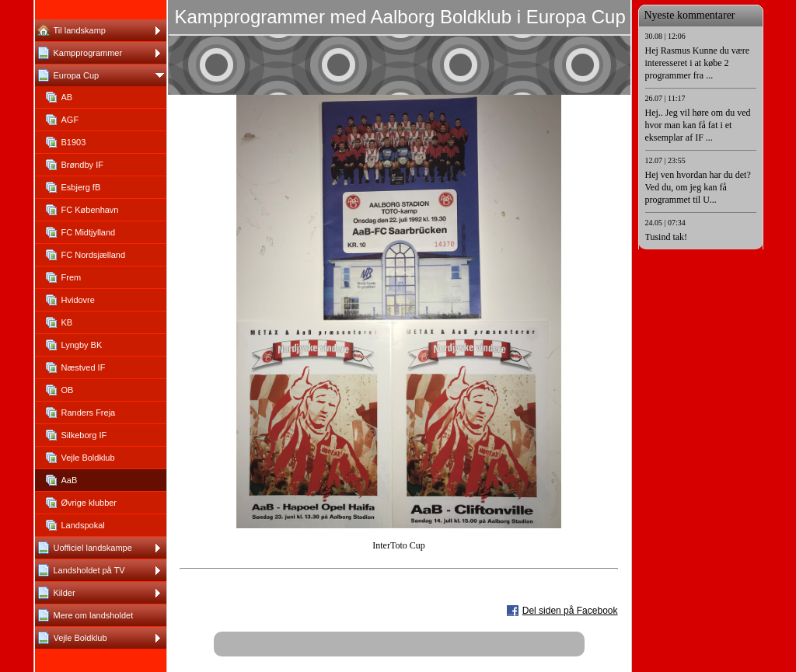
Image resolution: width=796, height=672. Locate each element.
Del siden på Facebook (570, 611)
